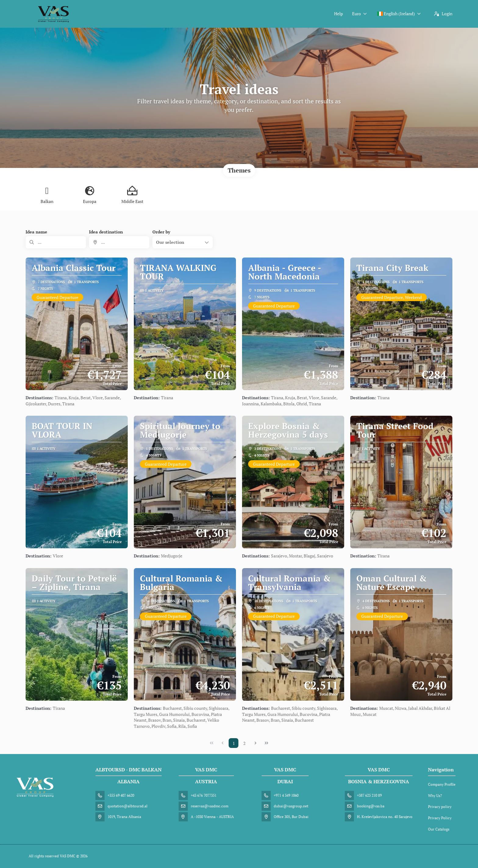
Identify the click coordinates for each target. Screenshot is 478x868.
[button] (183, 242)
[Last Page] (266, 743)
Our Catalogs (439, 829)
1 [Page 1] (234, 743)
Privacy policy (440, 807)
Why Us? (435, 796)
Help (339, 14)
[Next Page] (255, 743)
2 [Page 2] (244, 743)
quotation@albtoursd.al (128, 806)
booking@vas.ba (371, 806)
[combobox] (119, 242)
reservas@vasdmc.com (210, 806)
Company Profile (442, 784)
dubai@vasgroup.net (291, 806)
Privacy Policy (440, 818)
